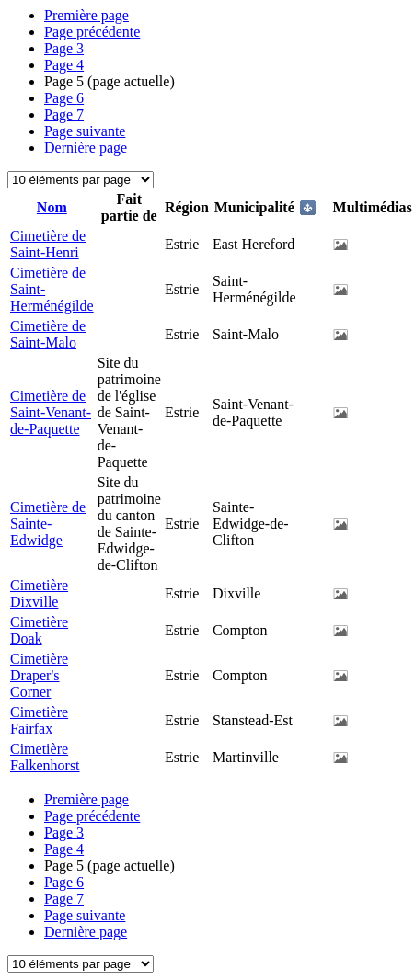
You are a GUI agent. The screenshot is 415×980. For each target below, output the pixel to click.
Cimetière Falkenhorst (45, 757)
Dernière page (86, 148)
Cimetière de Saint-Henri (48, 244)
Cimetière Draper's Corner (39, 675)
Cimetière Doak (39, 630)
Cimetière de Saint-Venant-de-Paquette (51, 412)
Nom (52, 207)
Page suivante (85, 131)
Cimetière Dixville (39, 593)
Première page (86, 15)
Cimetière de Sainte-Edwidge (48, 524)
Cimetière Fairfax (39, 720)
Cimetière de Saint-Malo (48, 334)
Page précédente (92, 32)
